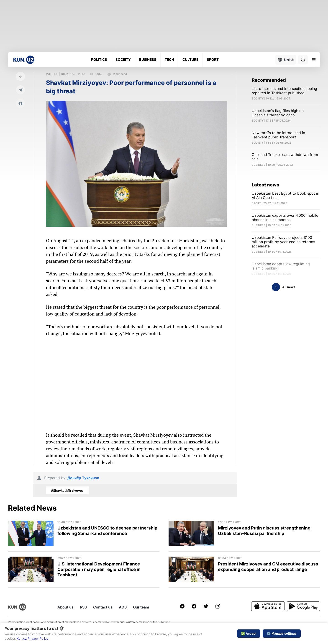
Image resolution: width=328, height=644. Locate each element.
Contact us (103, 607)
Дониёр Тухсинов (83, 478)
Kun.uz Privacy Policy (33, 638)
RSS (83, 607)
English (286, 60)
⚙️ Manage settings (282, 634)
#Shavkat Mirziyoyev (67, 490)
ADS (123, 607)
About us (65, 607)
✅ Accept (249, 634)
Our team (141, 607)
